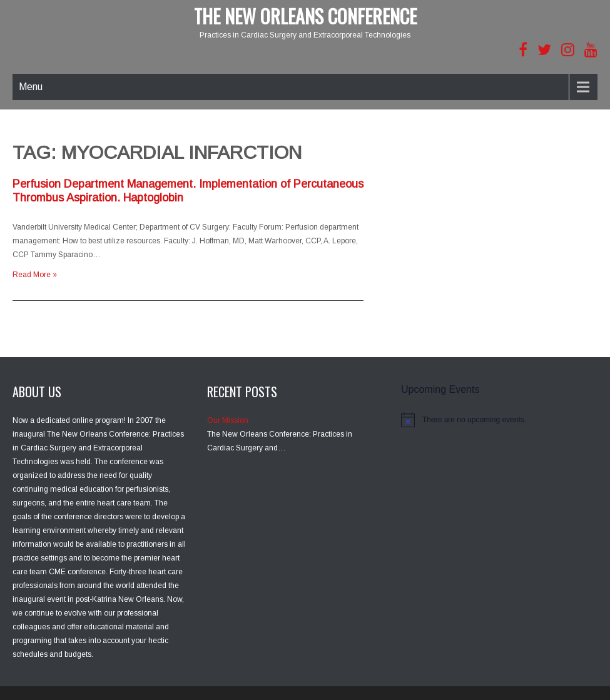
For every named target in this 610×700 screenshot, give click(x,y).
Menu (31, 87)
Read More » (35, 275)
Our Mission (228, 420)
